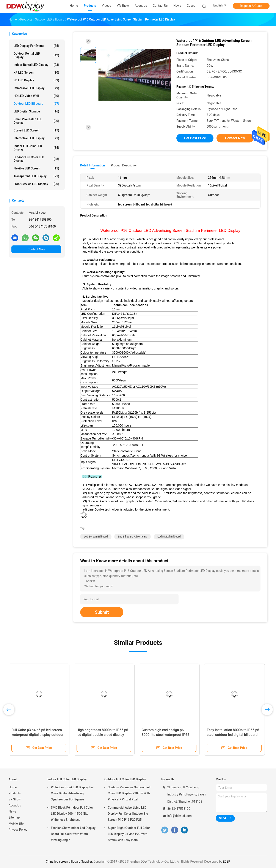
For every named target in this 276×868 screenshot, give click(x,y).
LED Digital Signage (36, 111)
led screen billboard (96, 537)
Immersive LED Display (36, 88)
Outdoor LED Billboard (36, 104)
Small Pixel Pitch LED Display (36, 121)
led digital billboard (169, 537)
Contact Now (36, 249)
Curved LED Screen (36, 130)
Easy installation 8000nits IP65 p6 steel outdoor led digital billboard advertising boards (233, 735)
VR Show (15, 799)
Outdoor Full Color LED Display (36, 159)
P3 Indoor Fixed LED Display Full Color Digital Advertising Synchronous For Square (73, 793)
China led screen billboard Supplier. (70, 862)
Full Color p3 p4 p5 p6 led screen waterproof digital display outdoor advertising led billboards (37, 735)
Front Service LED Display (36, 184)
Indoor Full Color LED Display (36, 148)
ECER (227, 862)
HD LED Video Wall (36, 96)
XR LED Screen (36, 73)
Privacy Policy (18, 830)
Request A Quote (251, 6)
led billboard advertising (133, 537)
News (12, 811)
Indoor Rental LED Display (36, 65)
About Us (15, 805)
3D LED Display (36, 80)
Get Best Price (195, 138)
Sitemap (14, 817)
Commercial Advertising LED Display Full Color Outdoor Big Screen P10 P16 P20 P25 (128, 814)
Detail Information (93, 165)
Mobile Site (16, 824)
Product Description (124, 165)
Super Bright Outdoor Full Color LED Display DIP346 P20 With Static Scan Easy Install (129, 834)
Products (15, 793)
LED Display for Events (36, 46)
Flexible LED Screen (36, 168)
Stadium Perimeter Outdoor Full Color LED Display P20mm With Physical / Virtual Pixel (129, 793)
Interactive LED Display (36, 138)
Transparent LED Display (36, 176)
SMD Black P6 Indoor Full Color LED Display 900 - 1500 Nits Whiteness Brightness (72, 814)
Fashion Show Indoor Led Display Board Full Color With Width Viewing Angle (73, 834)
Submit (102, 612)
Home (13, 787)
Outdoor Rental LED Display (36, 55)
